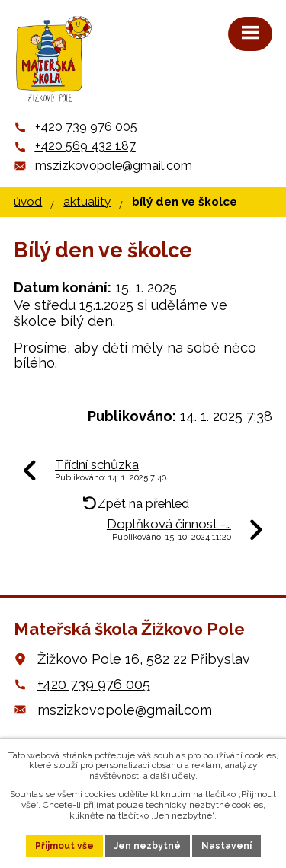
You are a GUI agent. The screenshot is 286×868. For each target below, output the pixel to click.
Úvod (28, 202)
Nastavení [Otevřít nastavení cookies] (227, 846)
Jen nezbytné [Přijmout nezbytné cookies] (148, 846)
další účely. (174, 776)
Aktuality (87, 202)
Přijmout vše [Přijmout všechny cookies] (64, 846)
